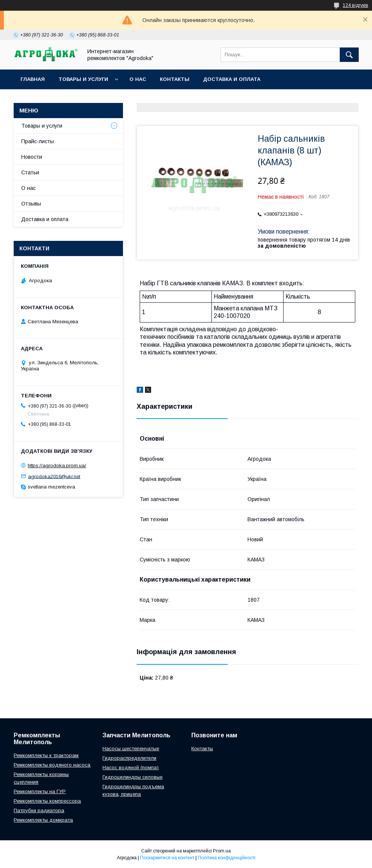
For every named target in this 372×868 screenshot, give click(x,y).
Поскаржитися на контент (167, 858)
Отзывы (31, 204)
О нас (138, 79)
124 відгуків (355, 5)
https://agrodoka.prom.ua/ (57, 466)
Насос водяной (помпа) (131, 768)
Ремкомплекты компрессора (47, 801)
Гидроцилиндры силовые (132, 777)
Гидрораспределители (129, 758)
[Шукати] (349, 55)
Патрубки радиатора (39, 810)
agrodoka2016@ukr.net (54, 476)
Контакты (175, 79)
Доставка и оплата (232, 79)
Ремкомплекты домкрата (43, 820)
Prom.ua (222, 851)
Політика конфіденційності (227, 858)
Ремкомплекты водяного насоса (52, 765)
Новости (32, 157)
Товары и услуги (83, 79)
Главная (33, 79)
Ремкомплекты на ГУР (40, 791)
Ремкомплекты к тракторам (46, 755)
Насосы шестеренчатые (131, 749)
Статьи (30, 172)
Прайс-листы (38, 141)
